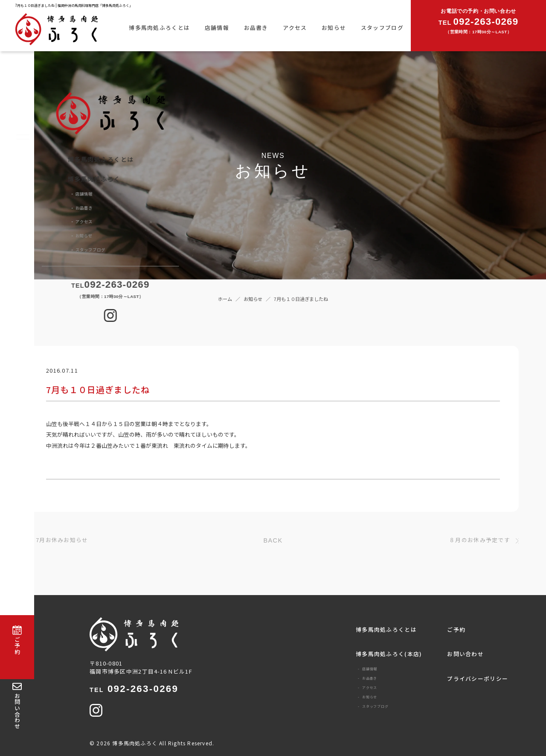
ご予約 (456, 629)
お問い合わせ (465, 654)
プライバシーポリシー (478, 679)
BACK (273, 540)
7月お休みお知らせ (62, 540)
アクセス (295, 28)
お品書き (256, 28)
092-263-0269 (134, 689)
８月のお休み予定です (480, 540)
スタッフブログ (382, 28)
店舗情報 (217, 28)
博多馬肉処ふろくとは (159, 28)
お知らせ (334, 28)
